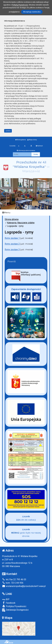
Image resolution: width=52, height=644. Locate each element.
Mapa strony (32, 140)
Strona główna (21, 140)
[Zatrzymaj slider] (26, 207)
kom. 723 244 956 (13, 583)
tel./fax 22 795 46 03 (14, 579)
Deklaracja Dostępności (15, 610)
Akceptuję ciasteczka (32, 12)
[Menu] (26, 213)
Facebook (9, 603)
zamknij (8, 131)
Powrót (12, 262)
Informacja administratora (26, 151)
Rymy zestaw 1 (12, 238)
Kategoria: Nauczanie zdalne (21, 223)
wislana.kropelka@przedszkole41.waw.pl (24, 586)
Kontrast (39, 146)
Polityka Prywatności (14, 606)
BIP (6, 599)
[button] (3, 194)
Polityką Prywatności (20, 5)
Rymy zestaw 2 (12, 244)
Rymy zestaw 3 (12, 250)
